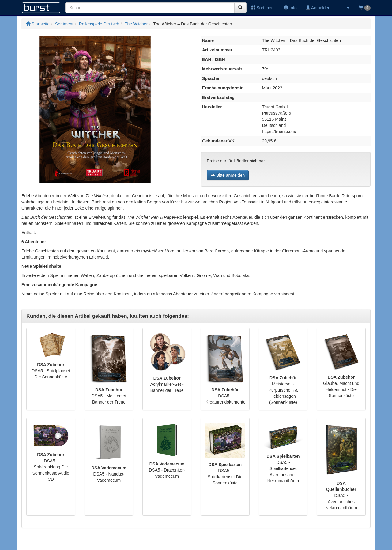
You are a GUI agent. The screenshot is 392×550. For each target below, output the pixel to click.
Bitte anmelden (228, 175)
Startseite (38, 24)
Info (290, 8)
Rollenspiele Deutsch (99, 24)
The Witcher (136, 24)
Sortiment (263, 8)
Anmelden (318, 8)
